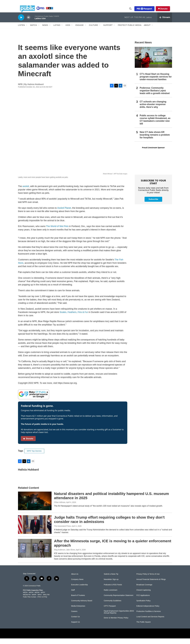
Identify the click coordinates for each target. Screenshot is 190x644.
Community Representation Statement (119, 601)
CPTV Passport (110, 612)
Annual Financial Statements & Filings (151, 585)
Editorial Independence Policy (148, 612)
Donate (166, 11)
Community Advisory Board (82, 606)
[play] (21, 23)
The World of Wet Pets (57, 232)
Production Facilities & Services (149, 617)
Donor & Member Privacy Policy (116, 623)
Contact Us (75, 622)
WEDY (43, 598)
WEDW (37, 598)
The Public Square (143, 628)
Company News (77, 585)
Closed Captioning (143, 596)
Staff (73, 596)
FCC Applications (143, 601)
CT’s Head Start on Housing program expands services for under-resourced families (156, 82)
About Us (75, 580)
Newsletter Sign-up (111, 585)
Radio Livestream (111, 596)
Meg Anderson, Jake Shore (65, 555)
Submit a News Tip (111, 580)
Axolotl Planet (64, 214)
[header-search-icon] (132, 12)
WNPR (34, 600)
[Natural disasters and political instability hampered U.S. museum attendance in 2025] (35, 506)
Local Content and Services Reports (150, 622)
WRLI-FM (46, 600)
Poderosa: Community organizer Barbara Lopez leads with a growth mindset (155, 96)
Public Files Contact (30, 602)
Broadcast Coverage (144, 590)
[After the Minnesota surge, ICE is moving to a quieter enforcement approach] (35, 554)
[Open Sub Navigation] (27, 31)
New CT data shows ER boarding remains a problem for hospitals (155, 140)
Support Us (76, 628)
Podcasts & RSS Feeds (113, 590)
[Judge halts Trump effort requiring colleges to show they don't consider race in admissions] (35, 530)
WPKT (40, 600)
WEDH (25, 598)
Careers (74, 617)
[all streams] (165, 23)
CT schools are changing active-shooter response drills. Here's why (153, 110)
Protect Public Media (130, 31)
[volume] (29, 23)
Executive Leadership (79, 590)
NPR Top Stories (34, 457)
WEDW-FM (27, 600)
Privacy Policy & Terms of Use (148, 580)
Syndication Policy (143, 606)
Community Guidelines (113, 606)
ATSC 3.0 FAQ (42, 602)
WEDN (31, 598)
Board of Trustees (78, 601)
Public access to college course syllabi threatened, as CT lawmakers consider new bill (155, 125)
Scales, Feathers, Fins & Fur (74, 318)
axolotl (26, 192)
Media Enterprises (78, 612)
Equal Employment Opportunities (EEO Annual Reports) (119, 618)
